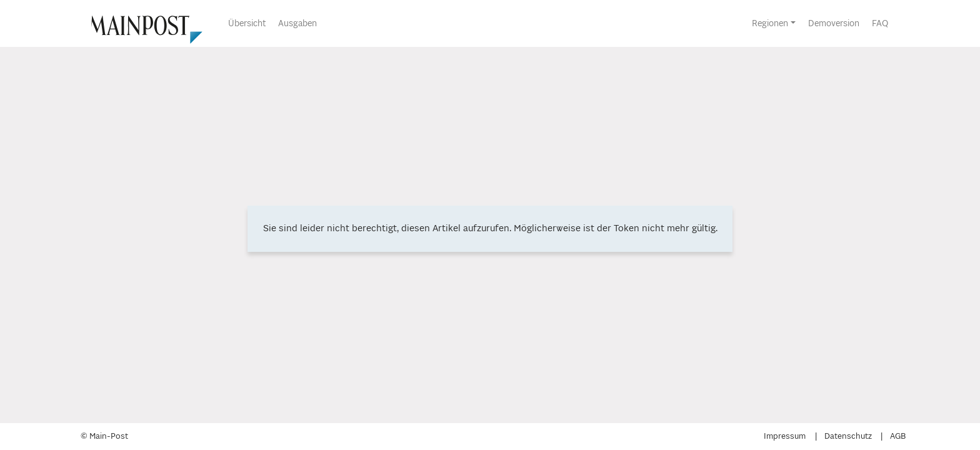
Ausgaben (297, 24)
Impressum (785, 437)
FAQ (880, 24)
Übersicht (247, 24)
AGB (898, 437)
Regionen (770, 24)
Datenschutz (848, 437)
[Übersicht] (140, 23)
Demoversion (834, 24)
